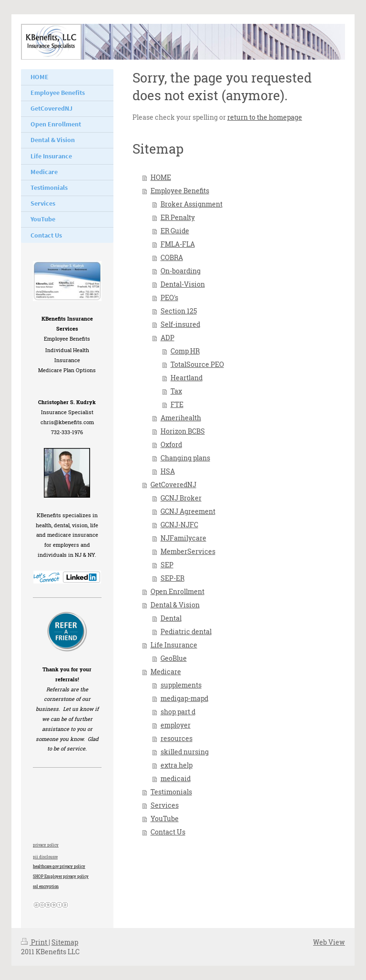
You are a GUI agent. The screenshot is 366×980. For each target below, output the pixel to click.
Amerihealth (181, 418)
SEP (167, 565)
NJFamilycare (183, 538)
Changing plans (185, 458)
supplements (181, 685)
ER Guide (175, 231)
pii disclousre (45, 857)
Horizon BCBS (183, 431)
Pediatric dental (186, 631)
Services (165, 805)
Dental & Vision (175, 605)
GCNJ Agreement (188, 511)
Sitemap (65, 942)
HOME (161, 177)
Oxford (171, 444)
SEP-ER (173, 578)
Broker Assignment (192, 204)
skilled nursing (185, 752)
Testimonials (171, 792)
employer (176, 725)
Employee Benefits (180, 191)
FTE (177, 404)
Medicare (166, 672)
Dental (171, 618)
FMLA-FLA (178, 244)
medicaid (176, 778)
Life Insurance (174, 645)
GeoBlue (174, 658)
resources (177, 738)
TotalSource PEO (197, 364)
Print (35, 942)
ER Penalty (178, 217)
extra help (177, 765)
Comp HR (185, 351)
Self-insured (180, 324)
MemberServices (188, 551)
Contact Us (168, 832)
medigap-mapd (184, 698)
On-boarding (181, 271)
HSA (168, 471)
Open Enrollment (178, 591)
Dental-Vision (183, 284)
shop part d (178, 712)
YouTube (165, 818)
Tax (176, 391)
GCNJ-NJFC (179, 525)
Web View (329, 942)
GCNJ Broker (181, 498)
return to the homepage (265, 117)
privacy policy (46, 845)
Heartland (187, 378)
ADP (168, 338)
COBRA (172, 257)
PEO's (169, 297)
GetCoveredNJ (173, 485)
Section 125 (179, 311)
